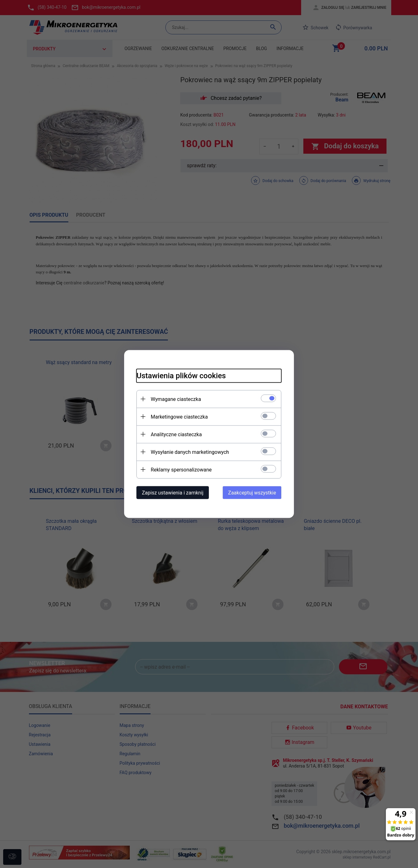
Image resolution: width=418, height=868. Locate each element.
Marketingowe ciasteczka (179, 417)
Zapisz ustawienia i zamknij (173, 493)
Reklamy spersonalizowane (181, 470)
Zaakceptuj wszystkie (252, 493)
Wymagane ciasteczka (176, 399)
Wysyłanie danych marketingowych (190, 452)
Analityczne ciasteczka (176, 434)
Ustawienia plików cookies (181, 376)
